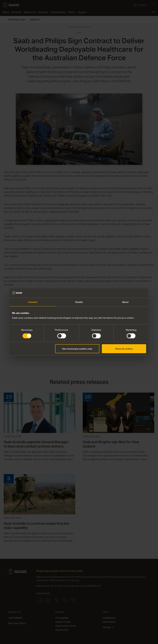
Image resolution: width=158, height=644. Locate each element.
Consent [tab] (33, 302)
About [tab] (125, 302)
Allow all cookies (124, 349)
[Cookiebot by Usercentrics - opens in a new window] (133, 293)
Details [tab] (79, 302)
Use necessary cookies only (77, 349)
